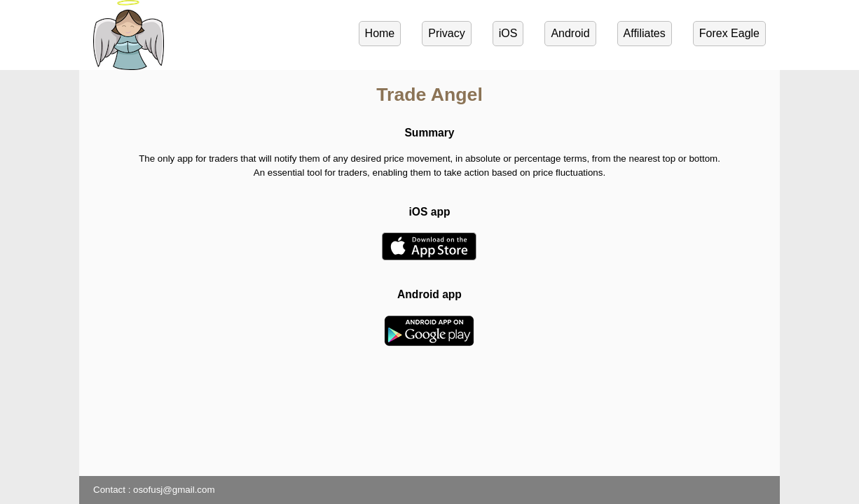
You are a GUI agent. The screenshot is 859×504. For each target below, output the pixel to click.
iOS (508, 33)
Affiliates (645, 33)
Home (380, 33)
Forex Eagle (729, 33)
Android (570, 33)
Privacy (446, 33)
